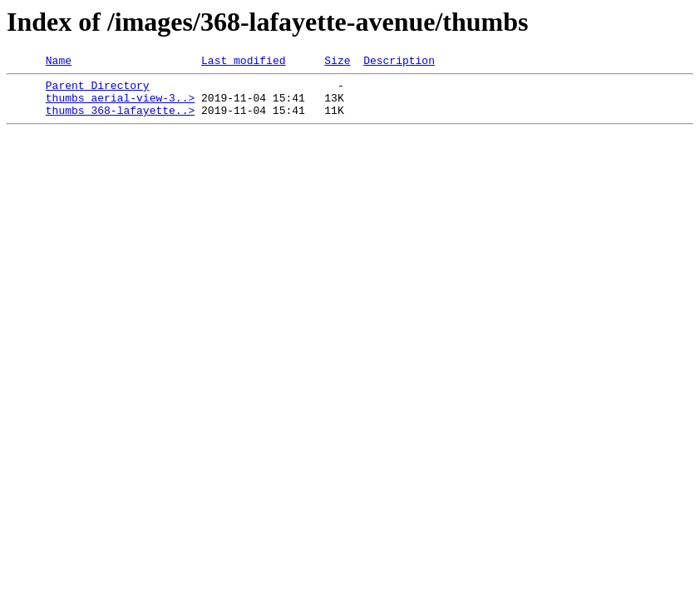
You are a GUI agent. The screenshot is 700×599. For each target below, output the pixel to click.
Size (337, 62)
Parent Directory (98, 90)
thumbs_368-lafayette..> (120, 120)
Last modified (243, 62)
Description (399, 62)
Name (59, 62)
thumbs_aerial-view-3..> (120, 105)
